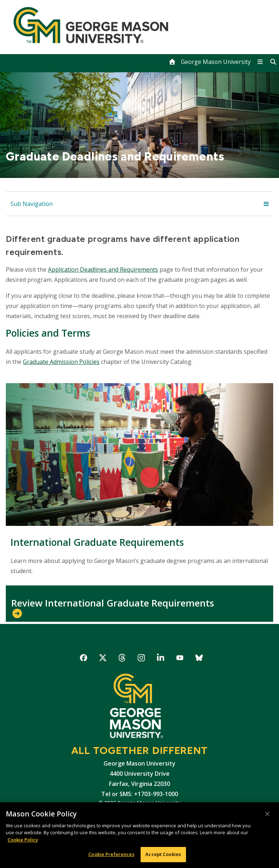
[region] (139, 835)
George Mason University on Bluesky (199, 659)
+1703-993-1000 (156, 794)
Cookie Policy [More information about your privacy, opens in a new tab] (23, 840)
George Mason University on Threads (122, 659)
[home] (210, 62)
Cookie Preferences (111, 854)
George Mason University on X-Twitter (103, 659)
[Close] (267, 814)
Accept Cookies (163, 854)
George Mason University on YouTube (180, 659)
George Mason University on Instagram (141, 659)
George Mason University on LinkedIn (161, 659)
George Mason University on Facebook (84, 659)
